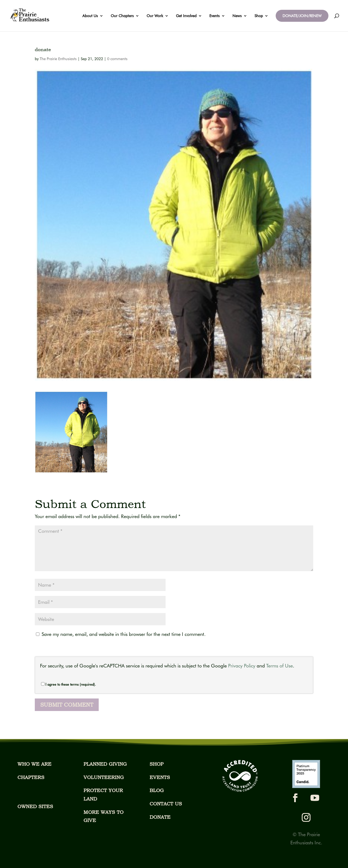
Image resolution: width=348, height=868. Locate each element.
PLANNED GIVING (105, 764)
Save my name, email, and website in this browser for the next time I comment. (124, 634)
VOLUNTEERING (104, 777)
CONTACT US (166, 804)
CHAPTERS (31, 777)
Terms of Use (279, 666)
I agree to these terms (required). (69, 684)
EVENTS (160, 777)
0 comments (117, 59)
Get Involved (186, 16)
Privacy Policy (242, 666)
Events (215, 16)
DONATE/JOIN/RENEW (302, 16)
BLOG (157, 790)
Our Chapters (122, 16)
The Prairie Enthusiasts (58, 59)
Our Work (155, 16)
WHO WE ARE (34, 764)
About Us (90, 16)
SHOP (156, 764)
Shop (259, 16)
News (237, 16)
